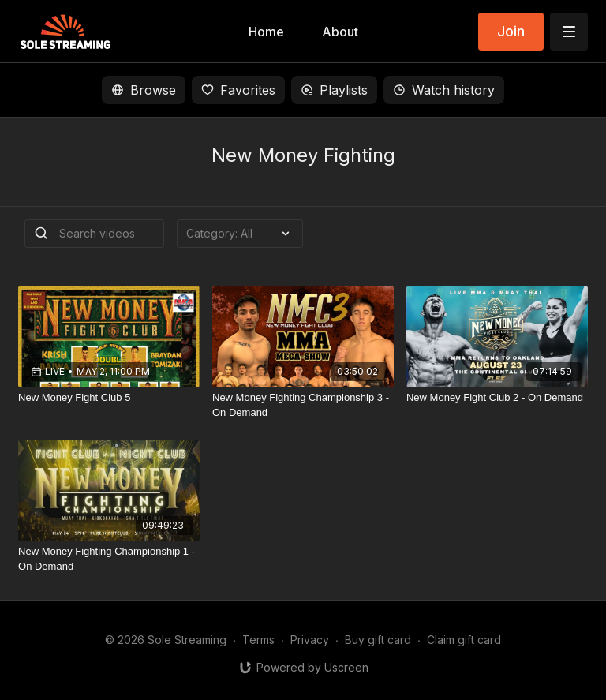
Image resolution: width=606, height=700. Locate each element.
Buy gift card (378, 640)
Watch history (444, 90)
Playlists (334, 90)
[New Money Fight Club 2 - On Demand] (497, 398)
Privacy (310, 640)
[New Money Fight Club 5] (109, 398)
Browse (144, 90)
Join (511, 31)
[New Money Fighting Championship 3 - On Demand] (303, 405)
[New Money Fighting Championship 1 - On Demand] (109, 559)
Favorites (238, 90)
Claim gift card (464, 640)
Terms (258, 640)
